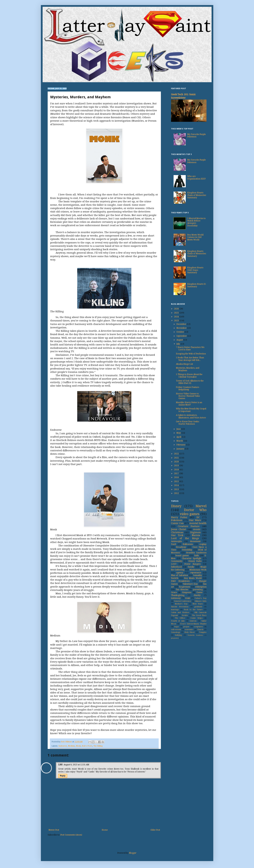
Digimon (196, 532)
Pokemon (177, 520)
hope (177, 627)
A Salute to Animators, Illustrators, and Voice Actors (191, 416)
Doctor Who (195, 510)
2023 (177, 321)
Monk (78, 746)
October (180, 332)
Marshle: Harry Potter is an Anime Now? (189, 404)
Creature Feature (189, 526)
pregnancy (175, 638)
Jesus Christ (179, 529)
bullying (178, 635)
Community (177, 561)
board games (182, 556)
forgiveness (185, 587)
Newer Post (54, 830)
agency (180, 573)
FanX (174, 544)
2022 (177, 454)
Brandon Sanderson (196, 553)
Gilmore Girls (201, 601)
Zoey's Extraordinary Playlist (193, 624)
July (178, 344)
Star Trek (177, 535)
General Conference (183, 601)
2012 (177, 493)
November (182, 328)
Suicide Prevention (180, 607)
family (191, 567)
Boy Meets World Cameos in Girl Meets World (195, 237)
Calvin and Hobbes (180, 612)
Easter (200, 592)
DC (198, 517)
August (180, 340)
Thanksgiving (178, 595)
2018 (177, 470)
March (180, 441)
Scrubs (185, 615)
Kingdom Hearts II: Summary (197, 285)
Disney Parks (195, 561)
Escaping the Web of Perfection (191, 354)
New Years (198, 604)
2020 (177, 462)
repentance (196, 573)
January (181, 449)
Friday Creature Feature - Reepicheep (188, 388)
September (182, 336)
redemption (201, 587)
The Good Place (199, 615)
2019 (177, 466)
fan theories (182, 590)
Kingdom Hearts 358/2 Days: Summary (195, 270)
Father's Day (201, 598)
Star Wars (195, 520)
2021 (177, 458)
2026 (177, 309)
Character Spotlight (192, 558)
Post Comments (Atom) (71, 835)
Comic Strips (197, 618)
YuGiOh (175, 578)
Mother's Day (181, 604)
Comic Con (177, 523)
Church (200, 630)
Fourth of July (178, 621)
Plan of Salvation (179, 575)
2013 (177, 489)
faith (196, 556)
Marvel (201, 506)
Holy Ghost (190, 632)
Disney (176, 506)
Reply (63, 776)
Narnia (196, 535)
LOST (174, 564)
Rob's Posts (87, 746)
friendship (187, 550)
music (197, 529)
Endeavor (63, 746)
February (181, 445)
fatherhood (176, 567)
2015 (177, 481)
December (182, 324)
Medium (71, 746)
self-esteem (176, 630)
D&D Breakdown (180, 581)
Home (105, 830)
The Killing (98, 746)
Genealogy (176, 632)
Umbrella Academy (195, 635)
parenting (198, 590)
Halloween (188, 544)
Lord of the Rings (185, 538)
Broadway (181, 547)
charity (197, 595)
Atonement (195, 541)
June (179, 429)
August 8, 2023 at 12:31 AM (76, 765)
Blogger (133, 853)
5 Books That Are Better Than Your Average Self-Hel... (190, 359)
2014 (177, 485)
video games (190, 514)
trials (188, 598)
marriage (175, 610)
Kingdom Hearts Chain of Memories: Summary (197, 195)
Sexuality (198, 575)
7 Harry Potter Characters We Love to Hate (190, 348)
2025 (177, 313)
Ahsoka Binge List (184, 364)
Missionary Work (198, 570)
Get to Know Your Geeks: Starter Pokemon (188, 423)
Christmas (177, 532)
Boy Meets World (193, 578)
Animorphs (176, 541)
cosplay (203, 544)
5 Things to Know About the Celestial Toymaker (189, 376)
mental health (198, 523)
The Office (180, 618)
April (179, 437)
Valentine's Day (190, 584)
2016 (177, 477)
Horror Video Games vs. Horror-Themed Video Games (188, 396)
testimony (176, 598)
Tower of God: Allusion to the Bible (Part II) (190, 382)
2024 (177, 317)
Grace (174, 592)
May (179, 433)
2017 (177, 474)
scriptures (198, 627)
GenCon (193, 621)
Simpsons (187, 592)
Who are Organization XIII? (197, 177)
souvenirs (189, 630)
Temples (203, 632)
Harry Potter (179, 517)
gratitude (198, 607)
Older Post (155, 830)
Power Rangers (192, 564)
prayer (186, 627)
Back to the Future (193, 610)
